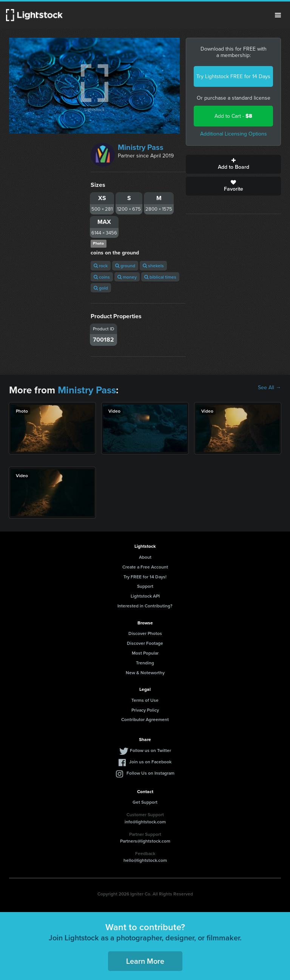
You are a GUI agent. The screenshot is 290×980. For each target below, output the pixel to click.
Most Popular (145, 653)
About (145, 557)
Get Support (145, 802)
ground (125, 266)
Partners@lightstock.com (145, 841)
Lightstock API (145, 596)
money (127, 277)
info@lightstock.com (145, 822)
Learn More (145, 961)
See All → (269, 388)
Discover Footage (145, 643)
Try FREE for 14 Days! (145, 577)
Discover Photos (145, 633)
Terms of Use (145, 700)
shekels (153, 266)
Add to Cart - (233, 116)
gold (101, 288)
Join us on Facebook (150, 762)
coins (102, 277)
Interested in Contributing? (145, 606)
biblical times (160, 277)
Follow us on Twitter (150, 750)
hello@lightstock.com (145, 860)
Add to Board (233, 164)
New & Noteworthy (145, 673)
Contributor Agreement (145, 719)
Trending (145, 663)
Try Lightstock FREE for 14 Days (233, 76)
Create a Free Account (145, 567)
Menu (278, 15)
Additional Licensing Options (234, 134)
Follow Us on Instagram (150, 773)
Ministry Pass (141, 147)
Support (145, 586)
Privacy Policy (145, 710)
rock (101, 266)
